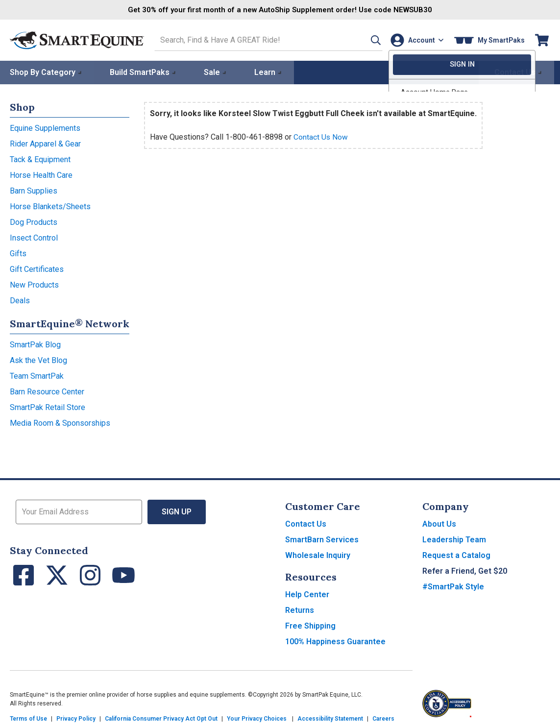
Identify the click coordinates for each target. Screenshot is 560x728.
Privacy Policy (76, 718)
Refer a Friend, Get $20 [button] (465, 570)
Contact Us (306, 523)
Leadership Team (454, 539)
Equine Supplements (45, 128)
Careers (383, 718)
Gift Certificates (37, 269)
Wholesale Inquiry (318, 555)
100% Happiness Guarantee (335, 641)
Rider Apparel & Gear (45, 143)
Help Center (307, 594)
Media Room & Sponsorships (60, 423)
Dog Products (34, 222)
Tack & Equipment (40, 159)
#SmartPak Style (453, 586)
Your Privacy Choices (257, 718)
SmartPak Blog (35, 344)
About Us (439, 523)
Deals (20, 300)
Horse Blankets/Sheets (50, 206)
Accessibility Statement (330, 718)
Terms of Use (28, 718)
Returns (300, 610)
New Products (34, 284)
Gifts (18, 253)
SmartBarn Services (322, 539)
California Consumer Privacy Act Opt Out (161, 718)
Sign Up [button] (177, 511)
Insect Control (34, 237)
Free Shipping (310, 625)
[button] (365, 40)
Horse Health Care (41, 175)
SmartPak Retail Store (48, 407)
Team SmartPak (37, 376)
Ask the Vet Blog (38, 360)
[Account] (415, 40)
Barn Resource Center (47, 391)
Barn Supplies (34, 190)
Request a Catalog (456, 555)
